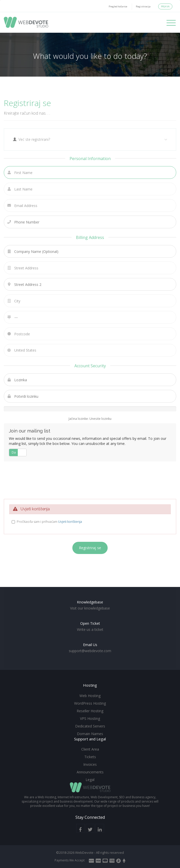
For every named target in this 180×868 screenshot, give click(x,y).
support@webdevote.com (90, 651)
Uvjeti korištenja (70, 522)
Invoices (90, 764)
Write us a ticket (90, 629)
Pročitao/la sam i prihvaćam (49, 522)
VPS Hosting (90, 718)
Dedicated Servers (90, 726)
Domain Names (90, 734)
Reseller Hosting (90, 711)
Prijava (165, 6)
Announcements (90, 772)
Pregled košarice (118, 6)
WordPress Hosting (90, 703)
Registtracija (143, 6)
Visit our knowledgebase (90, 608)
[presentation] (92, 480)
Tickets (90, 757)
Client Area (90, 749)
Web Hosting (90, 696)
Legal (90, 780)
